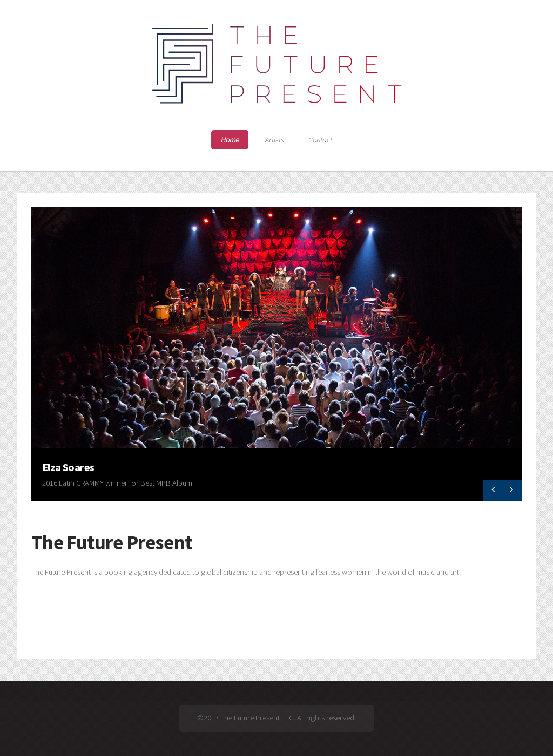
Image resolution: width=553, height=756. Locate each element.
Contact (320, 140)
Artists (275, 140)
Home (230, 140)
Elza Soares (68, 467)
